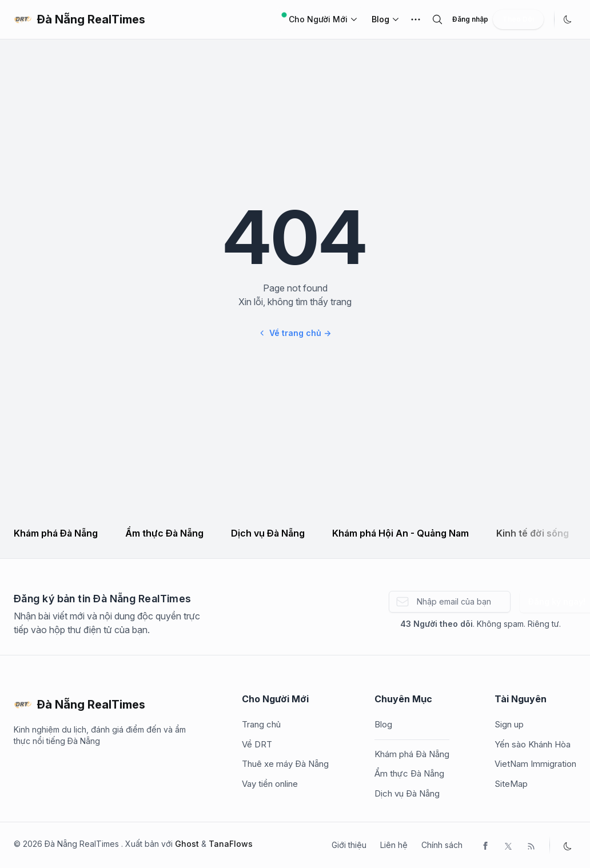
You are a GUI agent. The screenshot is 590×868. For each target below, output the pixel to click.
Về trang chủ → (295, 333)
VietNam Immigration (535, 764)
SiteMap (511, 784)
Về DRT (257, 744)
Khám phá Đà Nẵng (56, 533)
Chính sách (442, 845)
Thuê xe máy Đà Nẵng (285, 764)
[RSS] (531, 845)
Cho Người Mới (320, 18)
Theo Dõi (518, 19)
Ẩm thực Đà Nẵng (164, 533)
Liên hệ (394, 845)
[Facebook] (485, 845)
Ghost (187, 844)
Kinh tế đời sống (533, 533)
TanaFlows (231, 844)
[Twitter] (508, 845)
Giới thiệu (349, 845)
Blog (380, 19)
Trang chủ (261, 724)
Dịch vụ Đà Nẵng (268, 533)
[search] (437, 19)
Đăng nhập (470, 19)
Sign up (509, 724)
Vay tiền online (270, 784)
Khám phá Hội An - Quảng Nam (400, 533)
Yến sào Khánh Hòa (533, 744)
